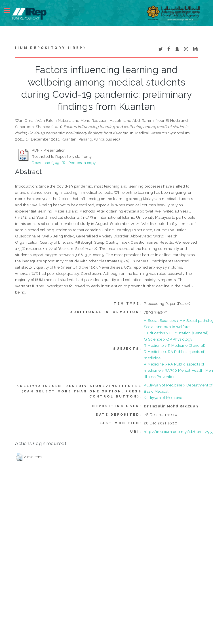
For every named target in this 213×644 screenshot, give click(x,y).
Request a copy (82, 163)
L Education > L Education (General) (176, 333)
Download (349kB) (48, 163)
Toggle (10, 11)
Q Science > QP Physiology (168, 339)
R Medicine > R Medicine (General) (175, 345)
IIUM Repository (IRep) (50, 48)
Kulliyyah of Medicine (163, 398)
